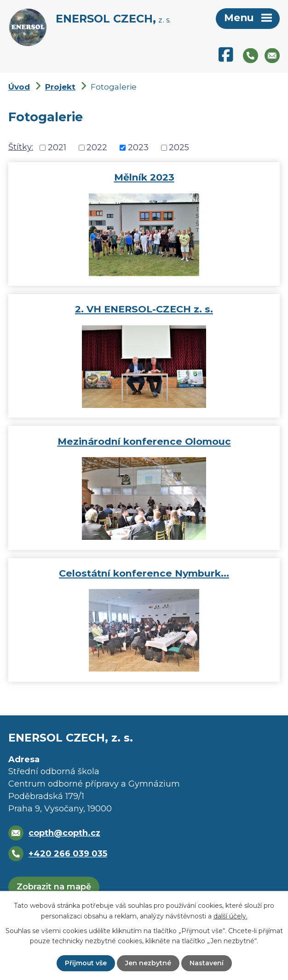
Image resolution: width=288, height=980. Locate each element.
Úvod (19, 87)
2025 (179, 147)
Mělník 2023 (144, 177)
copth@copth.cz (64, 833)
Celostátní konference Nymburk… (144, 573)
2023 (138, 147)
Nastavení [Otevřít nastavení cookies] (207, 963)
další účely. (230, 916)
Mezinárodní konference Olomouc (144, 441)
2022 (97, 147)
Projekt (60, 87)
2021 (57, 147)
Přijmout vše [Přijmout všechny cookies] (86, 963)
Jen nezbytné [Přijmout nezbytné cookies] (148, 963)
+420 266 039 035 (68, 854)
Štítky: (21, 147)
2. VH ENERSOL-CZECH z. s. (144, 309)
